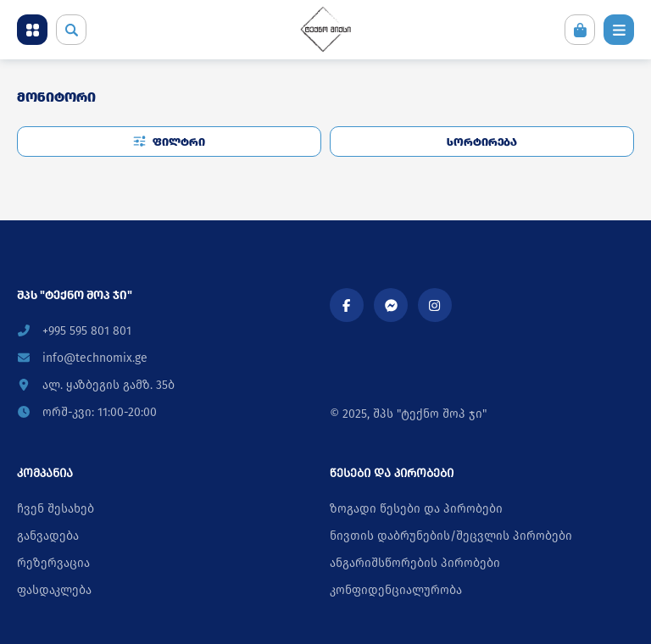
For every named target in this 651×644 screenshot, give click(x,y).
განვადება (48, 536)
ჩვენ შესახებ (56, 509)
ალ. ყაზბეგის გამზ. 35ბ (96, 385)
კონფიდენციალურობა (396, 590)
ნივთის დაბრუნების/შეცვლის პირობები (451, 536)
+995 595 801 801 (74, 331)
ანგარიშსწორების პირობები (415, 563)
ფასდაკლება (54, 590)
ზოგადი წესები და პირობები (416, 509)
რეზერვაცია (53, 563)
